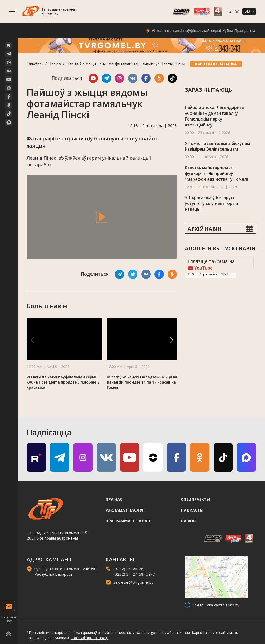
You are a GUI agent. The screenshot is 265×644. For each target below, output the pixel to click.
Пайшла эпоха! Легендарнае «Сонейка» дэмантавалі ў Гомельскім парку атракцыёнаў (215, 116)
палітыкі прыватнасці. (90, 638)
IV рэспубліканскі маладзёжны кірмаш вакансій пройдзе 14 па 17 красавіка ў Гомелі (143, 382)
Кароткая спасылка (216, 64)
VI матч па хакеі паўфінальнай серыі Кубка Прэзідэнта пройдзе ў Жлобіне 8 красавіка (63, 382)
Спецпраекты (195, 499)
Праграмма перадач (128, 521)
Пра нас (114, 499)
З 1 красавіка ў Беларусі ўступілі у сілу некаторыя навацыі (211, 203)
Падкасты (192, 510)
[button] (171, 340)
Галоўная (35, 63)
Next (227, 274)
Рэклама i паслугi (126, 510)
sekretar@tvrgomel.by (134, 582)
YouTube (200, 268)
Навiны (55, 63)
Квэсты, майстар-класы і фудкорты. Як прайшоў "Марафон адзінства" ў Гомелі (216, 173)
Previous (223, 274)
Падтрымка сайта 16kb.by (215, 605)
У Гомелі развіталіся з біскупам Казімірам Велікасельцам (217, 146)
